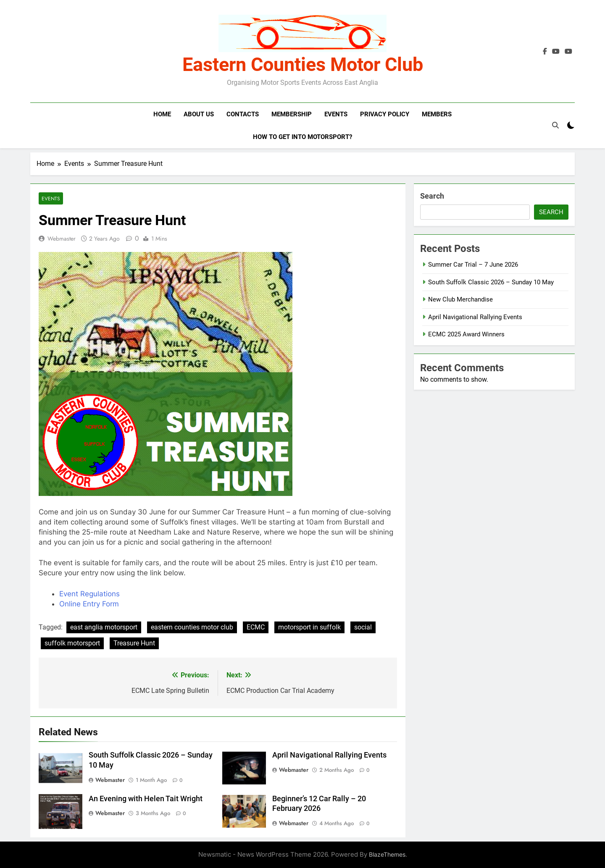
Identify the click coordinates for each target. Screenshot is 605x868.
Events (336, 114)
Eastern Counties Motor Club (303, 64)
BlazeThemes (387, 854)
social (363, 627)
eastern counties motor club (192, 627)
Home (162, 114)
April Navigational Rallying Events (329, 755)
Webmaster (62, 239)
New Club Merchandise (460, 299)
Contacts (243, 114)
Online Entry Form (89, 604)
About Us (199, 114)
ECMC (256, 627)
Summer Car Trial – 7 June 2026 (473, 265)
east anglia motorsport (104, 627)
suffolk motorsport (72, 643)
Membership (292, 114)
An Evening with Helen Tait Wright (146, 799)
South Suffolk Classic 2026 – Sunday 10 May (491, 282)
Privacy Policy (385, 114)
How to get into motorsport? (302, 137)
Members (437, 114)
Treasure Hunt (134, 643)
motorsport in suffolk (309, 627)
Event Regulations (89, 594)
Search (432, 196)
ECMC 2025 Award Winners (466, 334)
